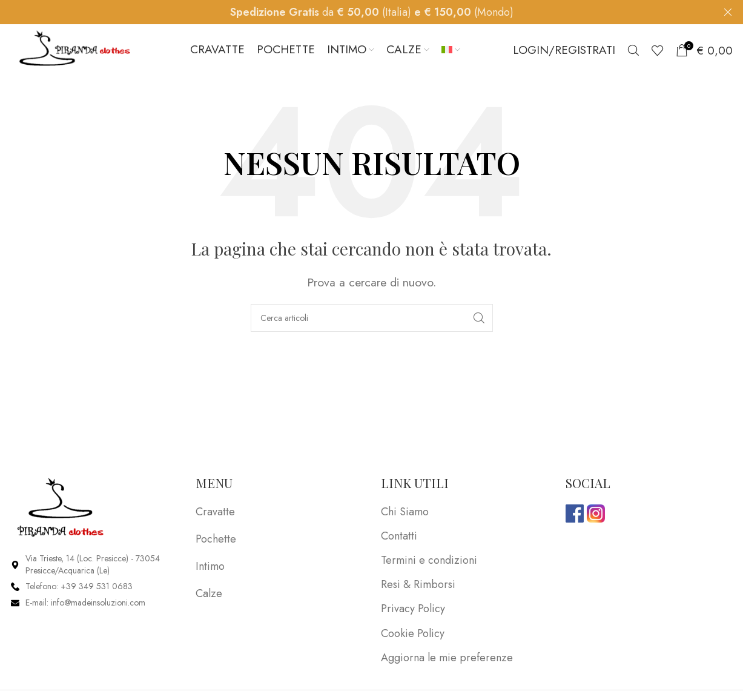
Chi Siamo (405, 514)
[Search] (633, 51)
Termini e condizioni (429, 563)
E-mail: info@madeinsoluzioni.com (85, 606)
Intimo (210, 569)
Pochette (216, 542)
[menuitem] (451, 51)
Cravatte (215, 514)
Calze (209, 596)
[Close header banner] (728, 12)
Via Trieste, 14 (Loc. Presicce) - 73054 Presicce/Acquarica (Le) (93, 567)
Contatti (399, 539)
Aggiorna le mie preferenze (447, 661)
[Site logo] (74, 50)
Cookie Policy (413, 636)
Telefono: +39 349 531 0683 (79, 589)
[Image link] (61, 509)
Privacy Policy (413, 612)
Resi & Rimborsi (418, 588)
